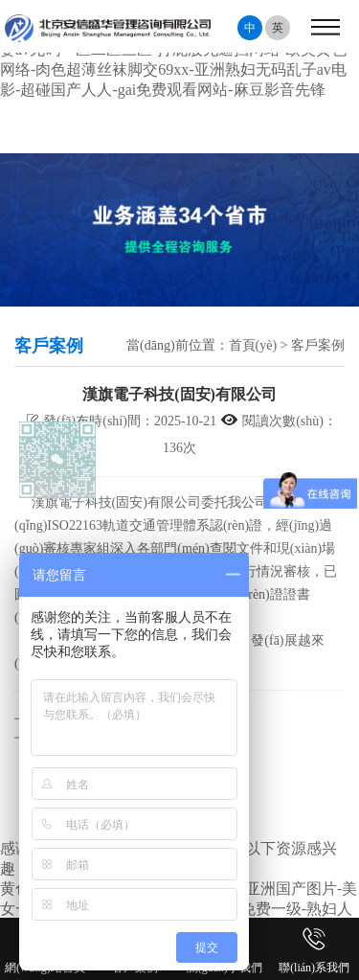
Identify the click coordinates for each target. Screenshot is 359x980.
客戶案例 (318, 345)
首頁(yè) (253, 345)
